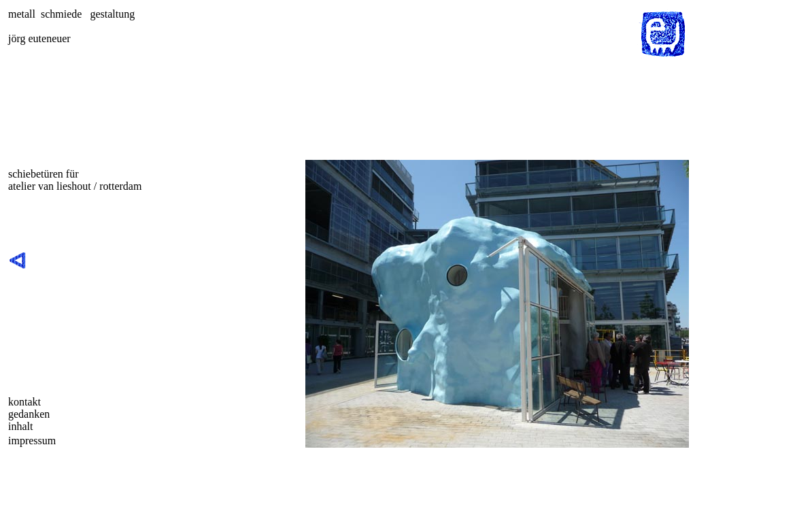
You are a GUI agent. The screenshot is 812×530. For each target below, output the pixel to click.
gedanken (29, 414)
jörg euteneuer (39, 38)
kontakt (24, 402)
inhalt (20, 426)
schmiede (61, 14)
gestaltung (112, 14)
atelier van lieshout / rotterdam (75, 186)
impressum (32, 441)
